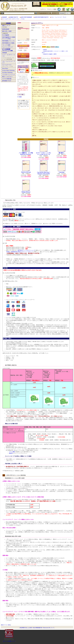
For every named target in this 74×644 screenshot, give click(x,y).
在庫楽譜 (5, 53)
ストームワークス (7, 65)
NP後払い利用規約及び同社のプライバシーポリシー (20, 252)
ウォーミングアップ (7, 47)
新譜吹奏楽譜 (6, 29)
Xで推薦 (19, 97)
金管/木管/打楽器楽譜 (26, 17)
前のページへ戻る (6, 625)
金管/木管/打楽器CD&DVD (42, 17)
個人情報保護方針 (38, 628)
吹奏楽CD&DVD (14, 17)
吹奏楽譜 (4, 17)
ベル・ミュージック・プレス (59, 17)
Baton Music (5, 68)
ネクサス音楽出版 (7, 79)
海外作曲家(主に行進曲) (8, 43)
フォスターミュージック (9, 75)
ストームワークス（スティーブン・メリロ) (13, 19)
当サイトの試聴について (9, 641)
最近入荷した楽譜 (7, 31)
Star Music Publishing (7, 73)
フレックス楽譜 (6, 45)
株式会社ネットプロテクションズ (26, 250)
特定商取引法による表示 (26, 628)
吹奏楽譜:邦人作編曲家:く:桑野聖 (50, 54)
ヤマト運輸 (12, 452)
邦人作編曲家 (6, 35)
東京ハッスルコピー (7, 77)
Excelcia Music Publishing (8, 70)
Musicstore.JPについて (49, 628)
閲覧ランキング (6, 26)
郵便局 (11, 453)
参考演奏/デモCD (7, 81)
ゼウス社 (5, 219)
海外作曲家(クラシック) (8, 41)
